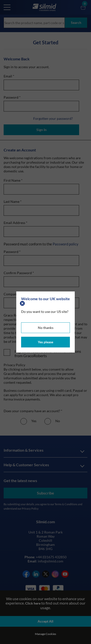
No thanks (46, 328)
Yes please (45, 342)
